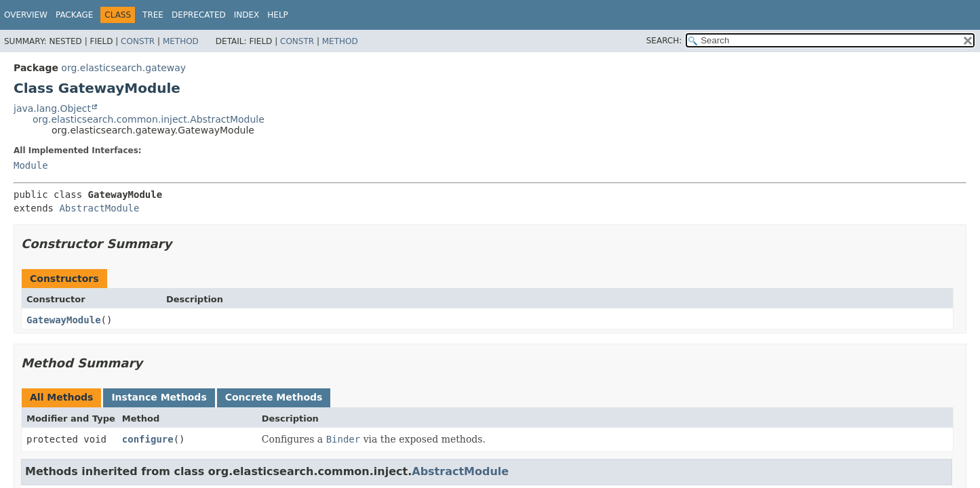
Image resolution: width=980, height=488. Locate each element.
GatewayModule (64, 320)
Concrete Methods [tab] (274, 397)
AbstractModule (99, 208)
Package (74, 15)
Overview (26, 15)
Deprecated (199, 15)
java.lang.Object (52, 108)
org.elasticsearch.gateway (123, 68)
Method (181, 41)
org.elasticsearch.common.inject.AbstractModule (149, 119)
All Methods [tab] (61, 397)
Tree (153, 15)
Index (247, 15)
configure (148, 439)
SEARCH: (664, 41)
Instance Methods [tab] (159, 397)
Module (31, 165)
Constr (138, 41)
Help (278, 15)
